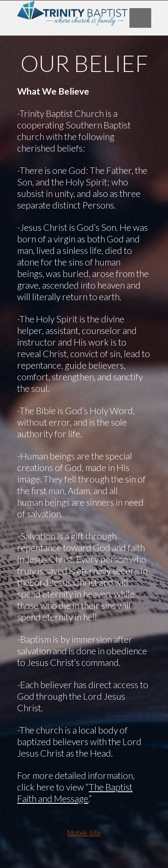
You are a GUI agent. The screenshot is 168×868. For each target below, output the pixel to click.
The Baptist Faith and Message (75, 793)
